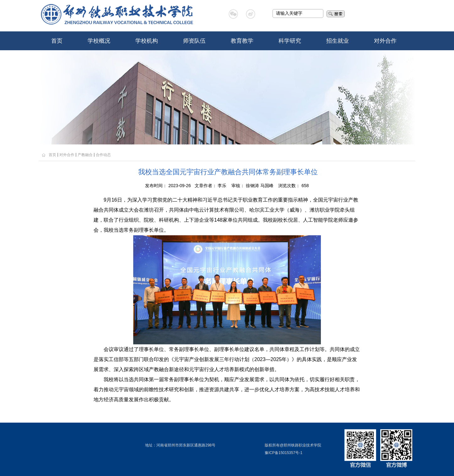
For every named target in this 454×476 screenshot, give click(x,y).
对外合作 (385, 41)
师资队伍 (194, 41)
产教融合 (85, 155)
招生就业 (338, 41)
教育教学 (242, 41)
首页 (57, 41)
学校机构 (147, 41)
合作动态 (103, 155)
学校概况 (99, 41)
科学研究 (290, 41)
